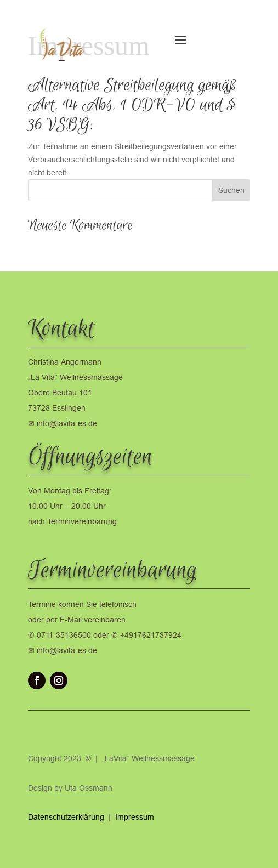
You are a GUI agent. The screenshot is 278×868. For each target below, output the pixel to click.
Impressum (135, 817)
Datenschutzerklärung (67, 817)
